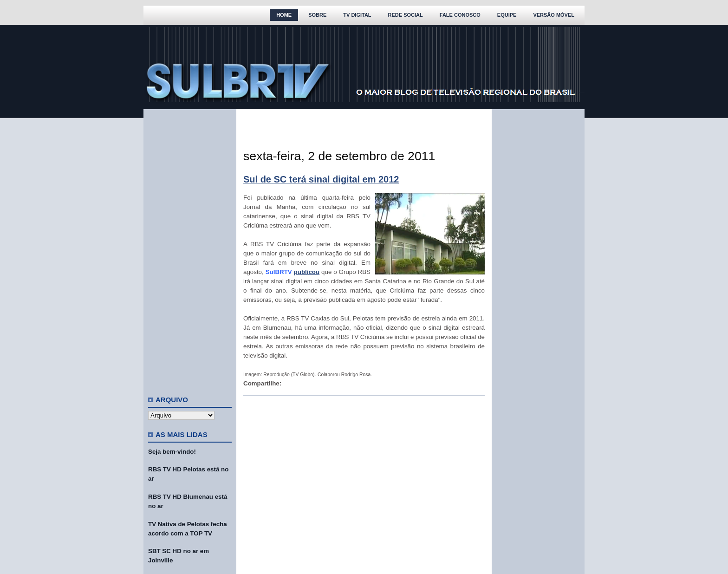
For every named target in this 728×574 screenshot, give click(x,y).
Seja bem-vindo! (172, 452)
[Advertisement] (190, 248)
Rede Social (406, 15)
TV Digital (357, 15)
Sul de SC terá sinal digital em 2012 (321, 179)
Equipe (507, 15)
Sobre (317, 15)
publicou (307, 272)
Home (284, 15)
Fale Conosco (460, 15)
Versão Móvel (554, 15)
